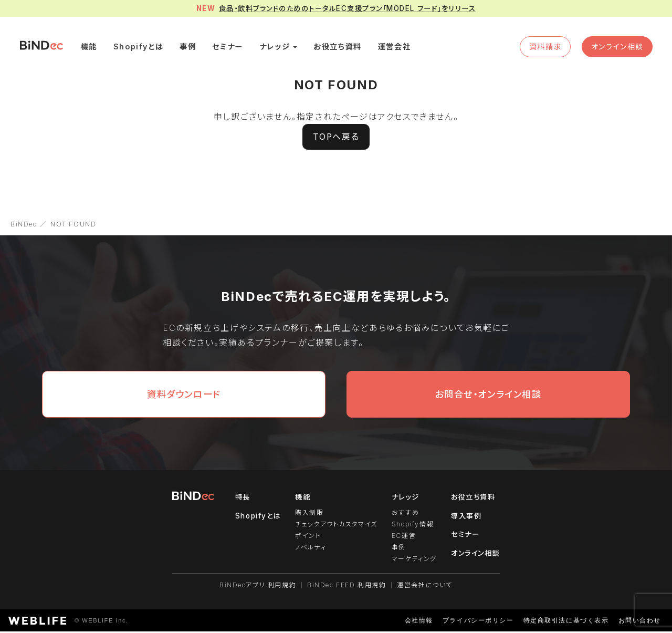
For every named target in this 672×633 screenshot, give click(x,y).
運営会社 (397, 48)
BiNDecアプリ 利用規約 (258, 587)
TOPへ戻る (336, 141)
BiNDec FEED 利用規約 (347, 587)
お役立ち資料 (340, 48)
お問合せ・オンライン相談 (488, 398)
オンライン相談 (615, 48)
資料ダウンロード (184, 398)
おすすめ (404, 517)
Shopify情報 (412, 528)
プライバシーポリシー (478, 622)
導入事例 (466, 520)
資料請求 (542, 48)
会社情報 (418, 622)
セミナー (230, 48)
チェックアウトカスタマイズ (335, 528)
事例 (190, 48)
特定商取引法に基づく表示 (566, 622)
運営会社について (425, 587)
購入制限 (308, 517)
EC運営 (403, 539)
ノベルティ (309, 550)
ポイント (307, 539)
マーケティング (413, 561)
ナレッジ (277, 48)
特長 (241, 501)
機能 (92, 48)
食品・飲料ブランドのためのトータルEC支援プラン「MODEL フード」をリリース (348, 8)
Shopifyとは (141, 48)
